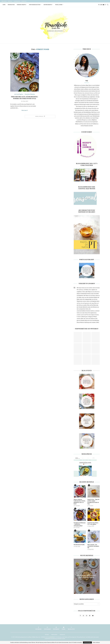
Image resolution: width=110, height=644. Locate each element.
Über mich (4, 1)
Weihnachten (11, 5)
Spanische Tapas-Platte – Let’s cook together (93, 524)
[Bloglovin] (105, 5)
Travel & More (59, 5)
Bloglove (24, 1)
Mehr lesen (25, 110)
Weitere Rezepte (48, 5)
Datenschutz (54, 634)
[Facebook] (99, 5)
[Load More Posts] (40, 116)
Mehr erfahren (96, 642)
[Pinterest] (102, 5)
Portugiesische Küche (35, 5)
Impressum (62, 634)
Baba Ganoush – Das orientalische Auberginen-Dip (93, 546)
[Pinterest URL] (78, 337)
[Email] (104, 5)
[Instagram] (100, 5)
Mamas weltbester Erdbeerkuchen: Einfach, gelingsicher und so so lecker (80, 502)
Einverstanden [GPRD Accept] (87, 642)
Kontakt (10, 1)
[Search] (108, 5)
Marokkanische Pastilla (79, 545)
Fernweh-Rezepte (21, 5)
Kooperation (17, 1)
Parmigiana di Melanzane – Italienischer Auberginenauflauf (80, 524)
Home (4, 5)
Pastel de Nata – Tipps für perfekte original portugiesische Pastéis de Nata (93, 502)
